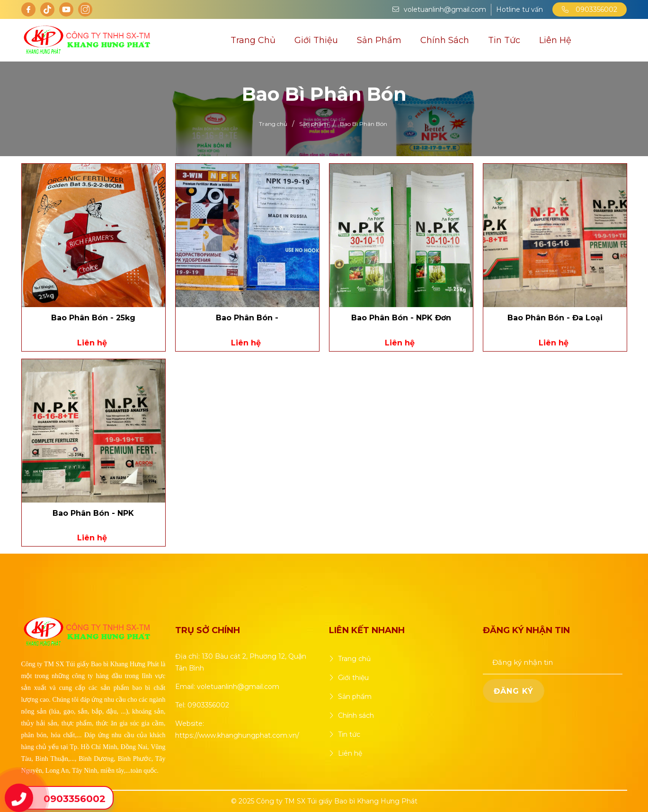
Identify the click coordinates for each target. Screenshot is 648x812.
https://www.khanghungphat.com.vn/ (237, 735)
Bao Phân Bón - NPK (93, 513)
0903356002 (590, 9)
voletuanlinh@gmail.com (238, 687)
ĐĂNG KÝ (514, 691)
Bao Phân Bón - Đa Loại (555, 318)
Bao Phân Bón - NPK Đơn (401, 318)
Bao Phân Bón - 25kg (93, 318)
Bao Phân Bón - (247, 318)
